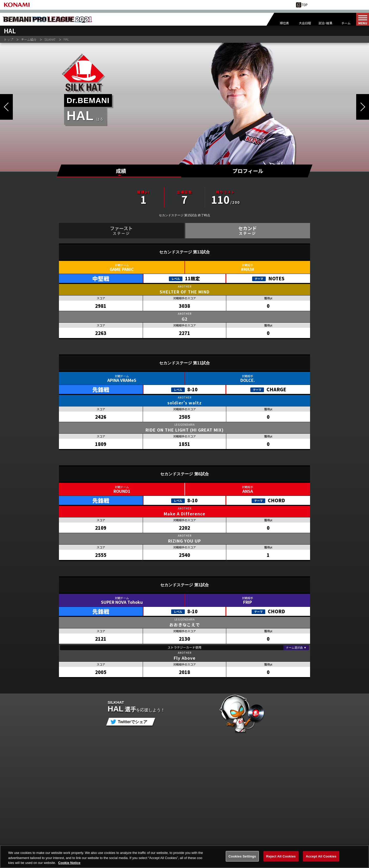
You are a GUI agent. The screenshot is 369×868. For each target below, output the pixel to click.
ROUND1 (122, 491)
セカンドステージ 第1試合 (184, 585)
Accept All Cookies (321, 858)
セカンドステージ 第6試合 (184, 474)
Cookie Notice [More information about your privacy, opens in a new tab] (69, 865)
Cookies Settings (242, 858)
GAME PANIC (122, 269)
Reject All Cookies (281, 858)
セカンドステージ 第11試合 (184, 363)
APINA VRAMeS (122, 380)
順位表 (284, 23)
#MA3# (248, 269)
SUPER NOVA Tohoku (122, 602)
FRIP (248, 602)
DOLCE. (248, 380)
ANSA (248, 491)
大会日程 (305, 23)
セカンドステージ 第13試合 (184, 252)
